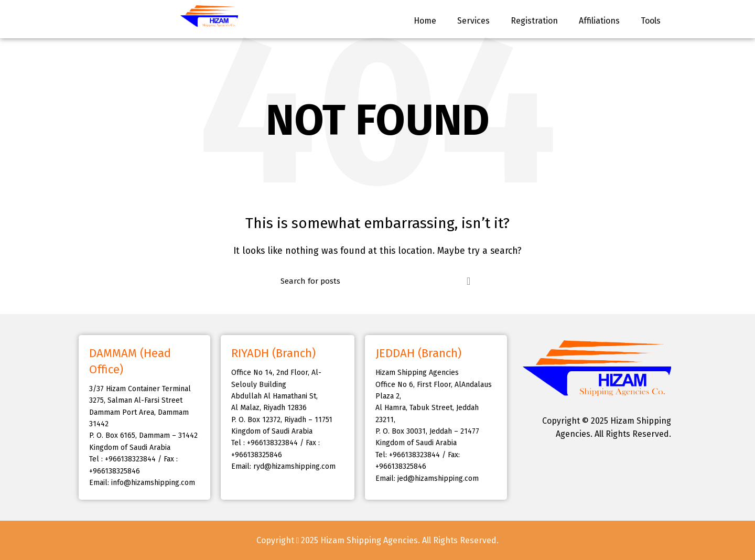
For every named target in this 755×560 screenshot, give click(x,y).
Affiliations (599, 21)
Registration (534, 21)
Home (425, 21)
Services (473, 21)
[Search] (377, 281)
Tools (651, 21)
